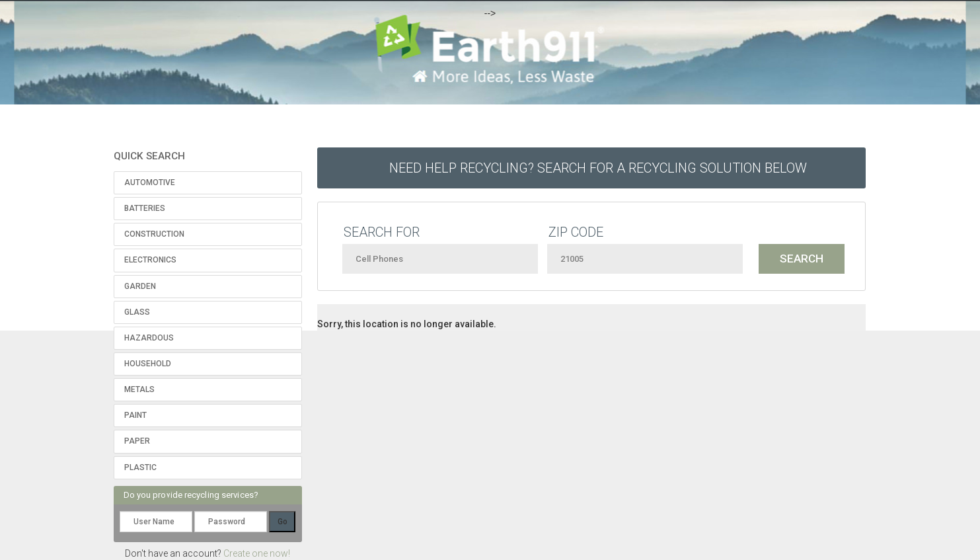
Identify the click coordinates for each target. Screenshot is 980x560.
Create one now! (257, 553)
